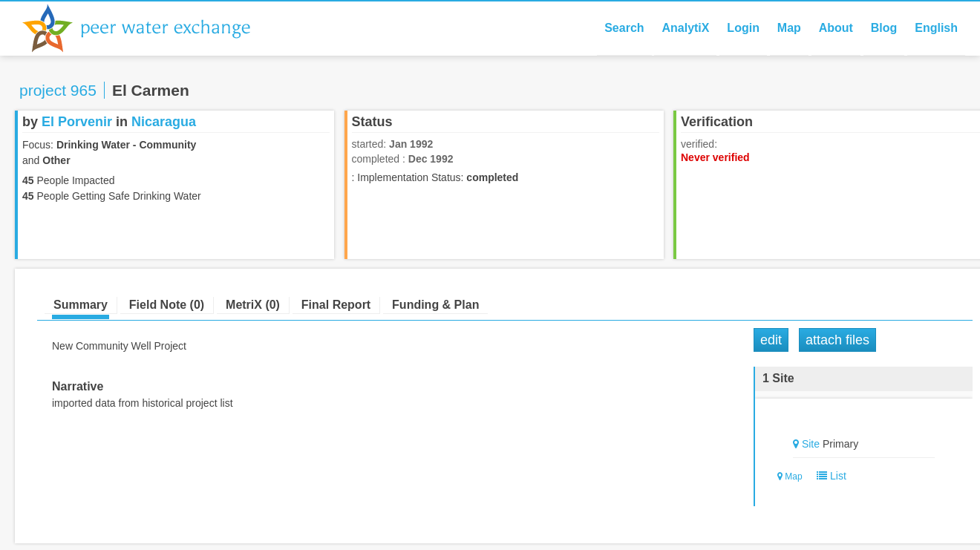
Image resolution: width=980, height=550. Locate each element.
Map (789, 28)
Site (811, 444)
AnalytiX (685, 28)
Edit (771, 340)
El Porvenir (77, 122)
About (836, 28)
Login (743, 28)
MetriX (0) (253, 305)
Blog (884, 28)
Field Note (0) (167, 305)
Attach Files (837, 340)
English (936, 28)
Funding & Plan (435, 305)
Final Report (336, 305)
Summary (81, 305)
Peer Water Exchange (148, 28)
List (828, 476)
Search (624, 28)
